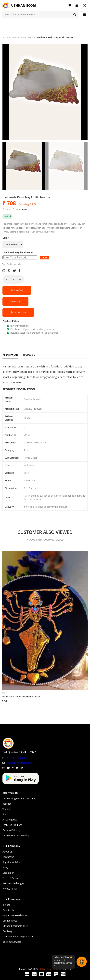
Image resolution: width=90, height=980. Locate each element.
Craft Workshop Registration (18, 936)
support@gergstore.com (19, 763)
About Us (7, 852)
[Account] (84, 5)
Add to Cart (17, 290)
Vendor (6, 809)
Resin (14, 37)
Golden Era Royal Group (15, 915)
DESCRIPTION (10, 355)
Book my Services (12, 942)
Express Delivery (11, 830)
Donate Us (8, 910)
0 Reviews (24, 209)
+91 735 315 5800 (15, 758)
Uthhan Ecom (45, 969)
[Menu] (84, 15)
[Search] (75, 15)
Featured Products (12, 825)
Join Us (6, 905)
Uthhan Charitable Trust (15, 926)
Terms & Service (11, 878)
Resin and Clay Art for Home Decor (21, 697)
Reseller (7, 804)
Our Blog (7, 931)
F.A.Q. (6, 867)
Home (5, 37)
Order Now (18, 312)
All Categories (10, 820)
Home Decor (26, 37)
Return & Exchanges (13, 883)
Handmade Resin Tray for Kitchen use (55, 37)
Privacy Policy (10, 889)
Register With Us (11, 862)
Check (44, 258)
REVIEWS (29, 355)
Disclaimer (8, 873)
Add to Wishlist (14, 264)
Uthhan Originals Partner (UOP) (19, 798)
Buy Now (15, 301)
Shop (5, 814)
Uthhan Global (10, 921)
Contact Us (8, 857)
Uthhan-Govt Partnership (16, 835)
